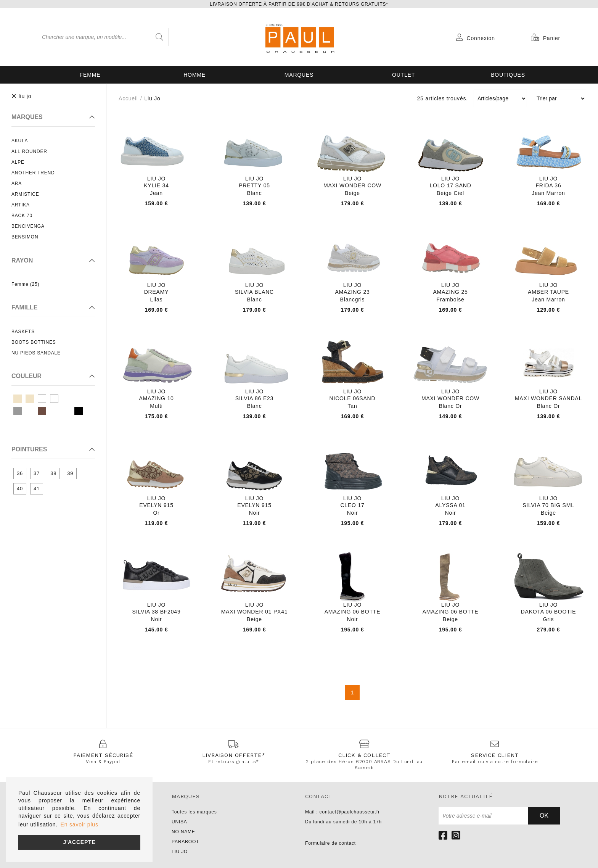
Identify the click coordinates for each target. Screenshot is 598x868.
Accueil (128, 98)
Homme (195, 75)
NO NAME (183, 832)
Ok (544, 816)
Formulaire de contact (330, 843)
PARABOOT (185, 842)
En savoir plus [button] (80, 825)
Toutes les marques (194, 812)
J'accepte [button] (79, 842)
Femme (90, 75)
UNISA (179, 822)
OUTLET (403, 75)
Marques (299, 75)
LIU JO (180, 852)
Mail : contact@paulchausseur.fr (342, 812)
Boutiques (508, 75)
